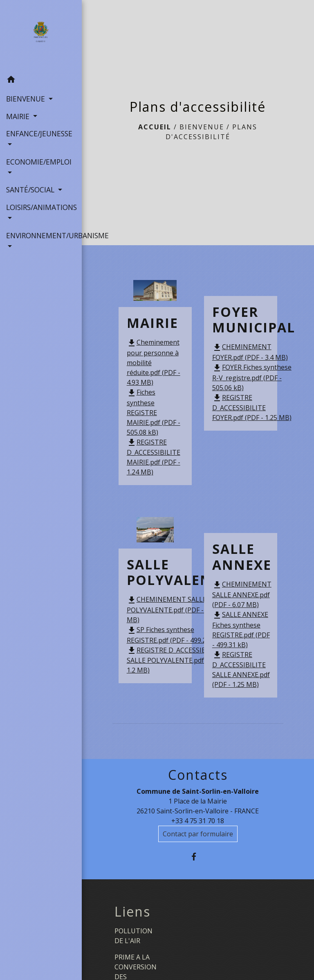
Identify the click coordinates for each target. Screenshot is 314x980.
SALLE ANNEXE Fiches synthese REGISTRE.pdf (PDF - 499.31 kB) (241, 630)
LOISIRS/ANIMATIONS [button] (41, 207)
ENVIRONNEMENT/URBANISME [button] (41, 235)
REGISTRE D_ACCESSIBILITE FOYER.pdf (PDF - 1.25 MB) (252, 408)
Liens (132, 912)
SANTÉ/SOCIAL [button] (31, 190)
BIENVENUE (202, 127)
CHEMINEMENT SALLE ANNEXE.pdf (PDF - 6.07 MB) (242, 594)
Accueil (155, 127)
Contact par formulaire (198, 834)
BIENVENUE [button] (27, 99)
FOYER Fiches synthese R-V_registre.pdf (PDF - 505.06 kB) (252, 377)
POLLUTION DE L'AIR (133, 936)
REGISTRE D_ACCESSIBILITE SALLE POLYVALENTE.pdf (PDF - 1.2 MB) (175, 660)
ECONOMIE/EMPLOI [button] (39, 162)
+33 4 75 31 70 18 (198, 821)
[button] (41, 81)
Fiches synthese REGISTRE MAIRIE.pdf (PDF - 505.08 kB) (154, 412)
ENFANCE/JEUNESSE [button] (39, 133)
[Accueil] (41, 36)
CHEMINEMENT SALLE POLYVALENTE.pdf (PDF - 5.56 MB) (172, 610)
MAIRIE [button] (19, 116)
